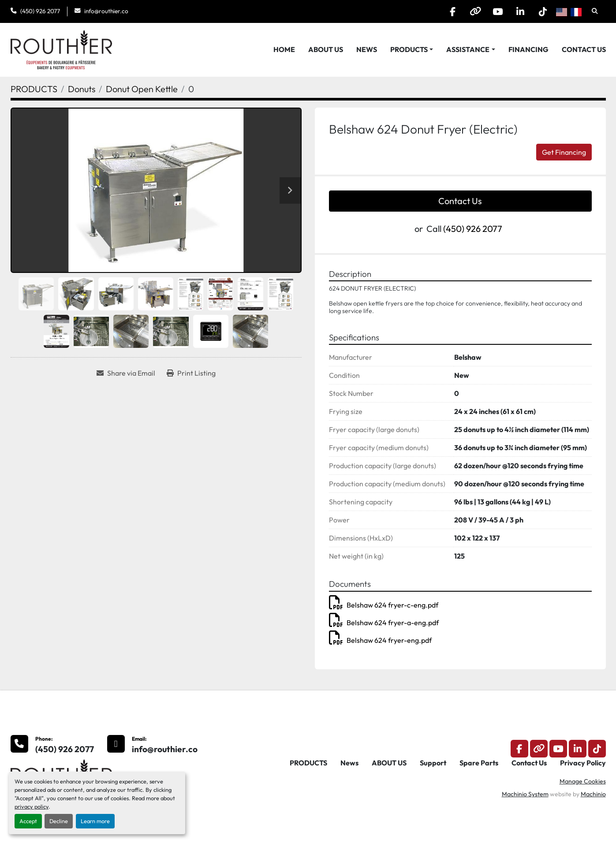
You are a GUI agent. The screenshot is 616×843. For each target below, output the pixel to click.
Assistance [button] (468, 49)
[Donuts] (82, 89)
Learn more (95, 821)
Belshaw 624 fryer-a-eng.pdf (384, 623)
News (367, 49)
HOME (284, 49)
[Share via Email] (126, 373)
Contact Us (584, 49)
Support (433, 763)
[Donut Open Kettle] (142, 89)
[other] (475, 11)
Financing (528, 49)
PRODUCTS (409, 49)
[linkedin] (520, 11)
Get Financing (564, 152)
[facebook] (453, 11)
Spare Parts (479, 763)
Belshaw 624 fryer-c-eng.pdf (384, 605)
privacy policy (32, 806)
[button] (412, 49)
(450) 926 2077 (40, 11)
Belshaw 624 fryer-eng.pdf (380, 640)
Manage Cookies (583, 781)
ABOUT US (326, 49)
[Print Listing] (191, 373)
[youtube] (498, 11)
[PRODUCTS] (34, 89)
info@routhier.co (106, 11)
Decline (59, 821)
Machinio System (525, 794)
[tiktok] (543, 11)
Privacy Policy (583, 763)
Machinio (593, 794)
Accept (28, 821)
